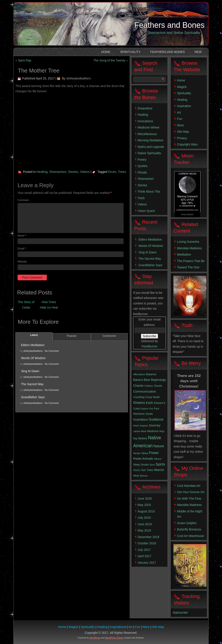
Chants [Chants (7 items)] (138, 386)
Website (22, 262)
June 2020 (145, 499)
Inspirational (118, 627)
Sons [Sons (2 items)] (152, 465)
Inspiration (184, 106)
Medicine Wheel (149, 127)
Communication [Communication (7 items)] (145, 391)
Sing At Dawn (30, 371)
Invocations (145, 121)
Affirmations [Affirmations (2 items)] (139, 374)
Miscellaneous (147, 134)
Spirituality (130, 52)
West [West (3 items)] (136, 476)
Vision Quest (146, 211)
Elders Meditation (33, 345)
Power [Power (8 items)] (154, 453)
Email (22, 249)
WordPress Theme (114, 638)
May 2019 (144, 530)
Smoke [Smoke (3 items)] (144, 465)
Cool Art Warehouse (190, 536)
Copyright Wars (187, 144)
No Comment (52, 351)
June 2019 (145, 524)
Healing (42, 172)
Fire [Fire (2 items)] (151, 409)
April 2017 (144, 556)
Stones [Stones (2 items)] (137, 470)
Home (106, 52)
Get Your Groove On (191, 492)
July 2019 (144, 518)
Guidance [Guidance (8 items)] (156, 419)
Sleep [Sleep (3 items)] (136, 465)
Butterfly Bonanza (189, 529)
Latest (34, 335)
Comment (23, 200)
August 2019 (146, 511)
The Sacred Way (32, 384)
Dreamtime (145, 108)
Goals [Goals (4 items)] (149, 414)
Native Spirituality (149, 153)
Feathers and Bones (169, 25)
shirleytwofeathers (79, 78)
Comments (109, 336)
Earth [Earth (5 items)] (149, 403)
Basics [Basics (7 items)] (138, 380)
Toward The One (188, 267)
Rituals (142, 172)
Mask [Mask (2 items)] (144, 431)
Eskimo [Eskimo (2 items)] (144, 409)
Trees (122, 172)
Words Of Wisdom (33, 358)
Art (179, 112)
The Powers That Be (191, 261)
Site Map (183, 132)
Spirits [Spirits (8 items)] (160, 464)
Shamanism (58, 172)
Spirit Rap (25, 60)
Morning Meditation (151, 140)
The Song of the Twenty (109, 60)
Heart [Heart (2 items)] (136, 426)
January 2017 (147, 563)
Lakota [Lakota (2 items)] (137, 431)
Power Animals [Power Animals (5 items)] (143, 459)
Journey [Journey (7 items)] (155, 425)
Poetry (142, 160)
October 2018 (147, 543)
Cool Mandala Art (189, 486)
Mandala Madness (189, 248)
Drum (112, 172)
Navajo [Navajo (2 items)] (137, 453)
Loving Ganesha (188, 242)
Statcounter (180, 613)
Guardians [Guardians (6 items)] (140, 419)
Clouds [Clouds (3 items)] (158, 386)
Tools (141, 198)
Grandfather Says (33, 397)
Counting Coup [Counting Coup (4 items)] (143, 397)
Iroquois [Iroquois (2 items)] (144, 426)
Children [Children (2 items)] (149, 386)
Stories (73, 172)
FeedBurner (150, 346)
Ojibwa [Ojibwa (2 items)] (145, 453)
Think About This (149, 192)
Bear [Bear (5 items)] (147, 380)
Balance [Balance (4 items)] (151, 374)
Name (22, 236)
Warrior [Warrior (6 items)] (159, 470)
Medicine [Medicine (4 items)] (153, 431)
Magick (182, 87)
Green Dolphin (187, 523)
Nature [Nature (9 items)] (159, 446)
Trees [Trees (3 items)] (150, 470)
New (198, 52)
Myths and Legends (151, 147)
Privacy (182, 138)
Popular (72, 336)
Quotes (143, 166)
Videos (85, 172)
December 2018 (149, 537)
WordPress (95, 638)
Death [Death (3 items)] (156, 397)
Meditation (184, 254)
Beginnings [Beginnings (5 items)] (158, 380)
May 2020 (144, 505)
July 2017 (144, 550)
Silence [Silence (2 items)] (158, 459)
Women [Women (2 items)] (144, 476)
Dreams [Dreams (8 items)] (139, 403)
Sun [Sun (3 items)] (143, 470)
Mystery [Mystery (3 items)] (143, 438)
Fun (180, 119)
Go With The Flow (189, 499)
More (180, 125)
